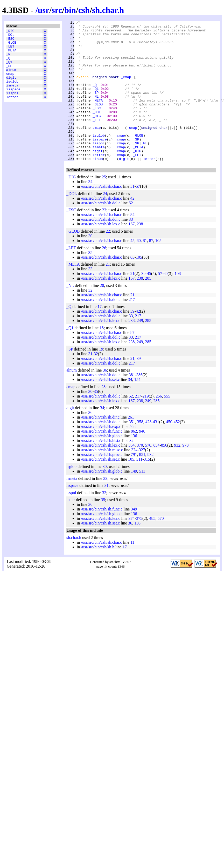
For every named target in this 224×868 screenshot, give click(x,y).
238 (140, 252)
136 (134, 464)
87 (151, 269)
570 (148, 473)
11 (132, 570)
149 (134, 499)
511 (142, 499)
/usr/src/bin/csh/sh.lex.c (100, 252)
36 (105, 398)
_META (11, 55)
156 (137, 551)
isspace (13, 102)
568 (132, 455)
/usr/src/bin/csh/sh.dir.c (100, 445)
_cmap (126, 89)
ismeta (12, 97)
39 (143, 302)
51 (132, 214)
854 (157, 473)
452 (177, 450)
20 (102, 314)
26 (104, 276)
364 (132, 473)
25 (104, 205)
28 (103, 415)
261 (131, 445)
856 (164, 473)
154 (137, 408)
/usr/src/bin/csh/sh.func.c (102, 459)
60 (139, 269)
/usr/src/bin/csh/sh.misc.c (102, 478)
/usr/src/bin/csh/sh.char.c (101, 214)
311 (139, 487)
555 (167, 424)
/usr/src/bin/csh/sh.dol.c (101, 231)
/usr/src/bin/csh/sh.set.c (100, 408)
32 (90, 318)
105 (158, 269)
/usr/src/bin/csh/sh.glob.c (102, 464)
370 (140, 473)
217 (132, 328)
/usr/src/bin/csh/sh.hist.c (101, 469)
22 (108, 259)
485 (152, 546)
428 (148, 450)
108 (178, 302)
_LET (10, 50)
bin (70, 10)
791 (134, 483)
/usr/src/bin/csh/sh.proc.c (102, 483)
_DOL (10, 36)
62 (131, 231)
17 (100, 335)
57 (138, 214)
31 (90, 382)
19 (101, 377)
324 (134, 478)
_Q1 (9, 69)
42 (132, 226)
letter (12, 111)
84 (132, 243)
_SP (9, 73)
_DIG (10, 31)
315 (147, 487)
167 (132, 252)
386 (139, 403)
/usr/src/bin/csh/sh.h (97, 575)
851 (142, 483)
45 (132, 269)
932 (177, 473)
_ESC (10, 41)
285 (148, 306)
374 (132, 546)
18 (102, 356)
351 (132, 450)
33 (131, 247)
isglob (12, 92)
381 (132, 403)
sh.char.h (108, 10)
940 (142, 459)
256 (159, 424)
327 (142, 478)
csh (84, 10)
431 (156, 450)
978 (186, 473)
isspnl (12, 106)
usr (44, 10)
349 (134, 537)
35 (90, 281)
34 (90, 210)
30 (90, 264)
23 (104, 238)
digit (11, 88)
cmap (10, 83)
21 (108, 292)
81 (145, 269)
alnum (11, 78)
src (57, 10)
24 (105, 222)
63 (132, 285)
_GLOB (11, 45)
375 (139, 546)
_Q (8, 64)
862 (134, 459)
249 (140, 349)
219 (146, 424)
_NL (9, 59)
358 (140, 450)
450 (169, 450)
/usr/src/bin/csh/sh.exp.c (101, 455)
